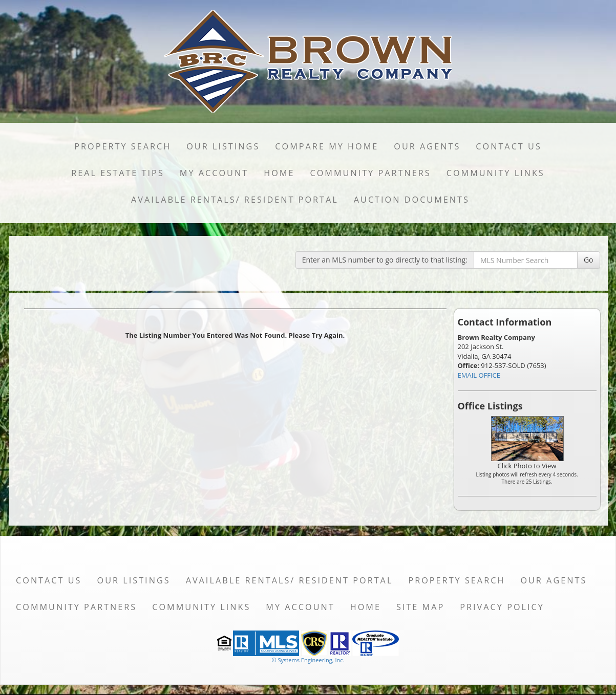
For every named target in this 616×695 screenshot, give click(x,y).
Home (279, 173)
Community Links (496, 173)
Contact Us (509, 146)
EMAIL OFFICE (479, 375)
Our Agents (427, 146)
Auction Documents (412, 200)
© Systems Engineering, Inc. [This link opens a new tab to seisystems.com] (308, 660)
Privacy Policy (502, 607)
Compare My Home (327, 146)
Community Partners (370, 173)
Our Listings (223, 146)
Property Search (123, 146)
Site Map (420, 607)
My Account (214, 173)
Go (589, 260)
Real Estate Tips (118, 173)
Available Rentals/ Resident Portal (235, 200)
